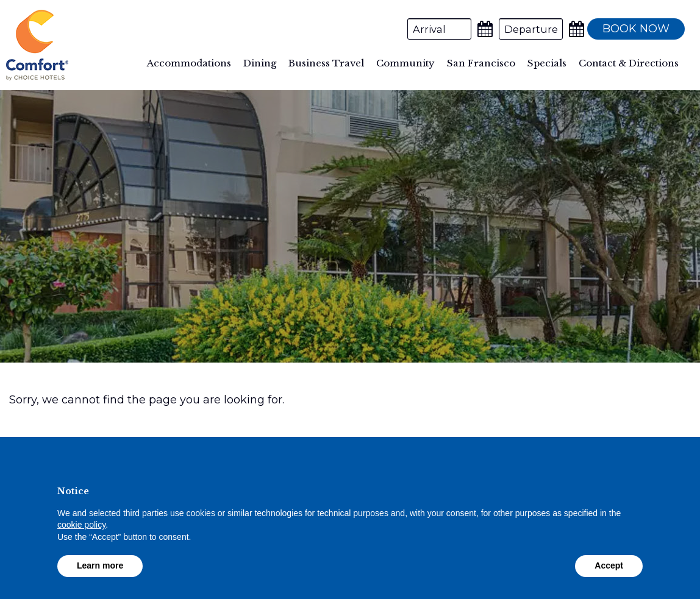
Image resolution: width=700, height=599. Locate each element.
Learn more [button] (100, 565)
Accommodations (189, 63)
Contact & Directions (629, 63)
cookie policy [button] (81, 525)
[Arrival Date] (439, 29)
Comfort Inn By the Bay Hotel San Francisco (37, 45)
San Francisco (481, 63)
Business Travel (326, 63)
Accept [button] (609, 565)
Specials (547, 63)
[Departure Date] (531, 29)
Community (405, 63)
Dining (260, 63)
